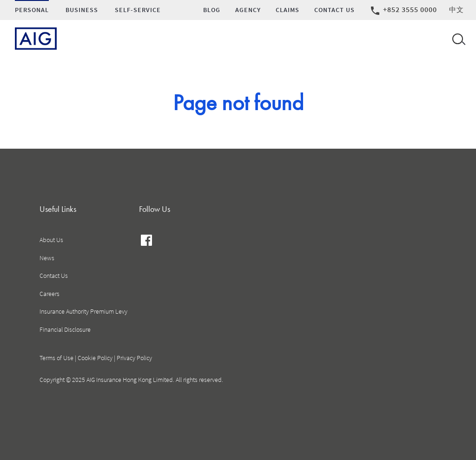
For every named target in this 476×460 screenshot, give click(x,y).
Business (82, 10)
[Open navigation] (457, 39)
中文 (456, 10)
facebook (147, 242)
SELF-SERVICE (138, 10)
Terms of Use (56, 358)
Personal (32, 10)
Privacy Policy (134, 358)
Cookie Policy (95, 358)
